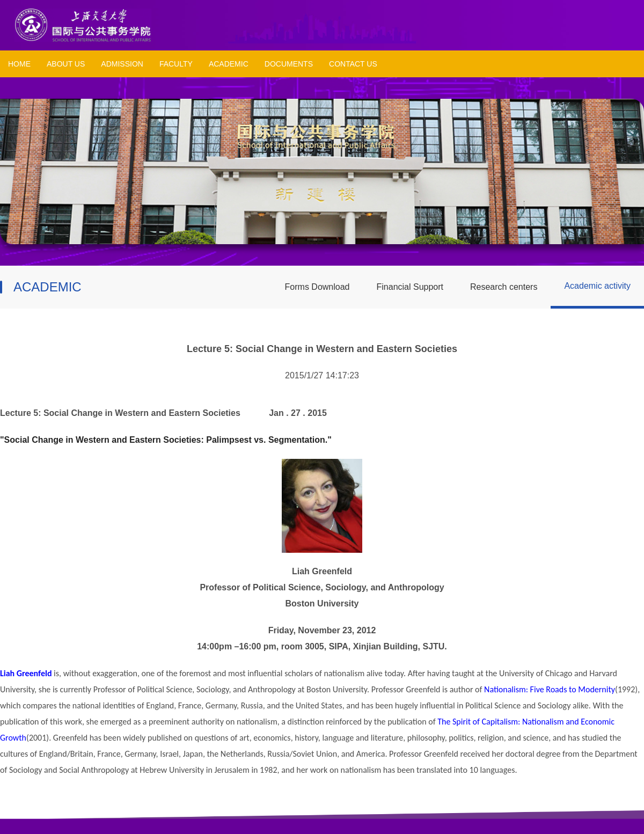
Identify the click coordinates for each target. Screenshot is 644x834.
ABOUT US (66, 64)
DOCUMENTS (289, 64)
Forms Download (317, 287)
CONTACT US (353, 64)
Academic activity (597, 286)
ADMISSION (122, 64)
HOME (19, 64)
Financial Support (410, 287)
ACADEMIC (229, 64)
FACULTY (176, 64)
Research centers (504, 287)
